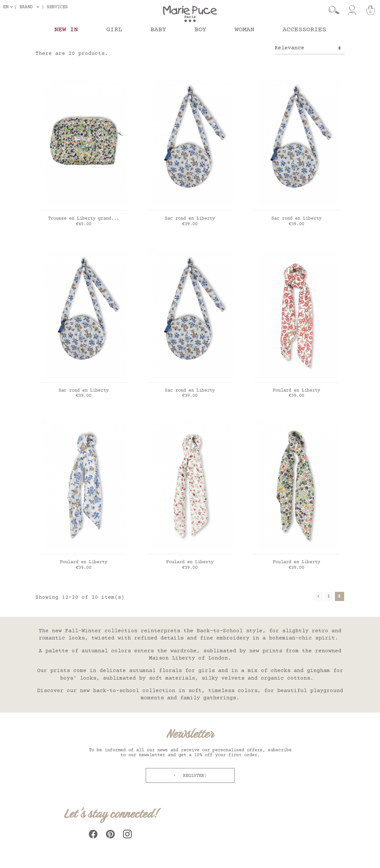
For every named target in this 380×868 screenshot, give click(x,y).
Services (57, 7)
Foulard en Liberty (296, 391)
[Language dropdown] (9, 7)
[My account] (352, 10)
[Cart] (370, 10)
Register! (193, 776)
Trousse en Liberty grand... (84, 219)
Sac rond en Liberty (190, 219)
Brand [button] (26, 7)
